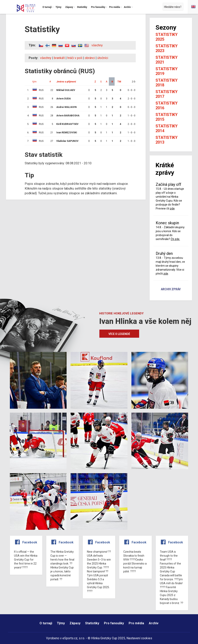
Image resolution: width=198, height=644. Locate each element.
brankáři (59, 58)
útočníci (103, 58)
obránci (90, 58)
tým (34, 82)
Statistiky (92, 623)
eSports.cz (70, 638)
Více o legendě (119, 334)
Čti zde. (175, 239)
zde (172, 208)
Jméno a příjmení (66, 82)
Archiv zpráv (171, 289)
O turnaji (46, 623)
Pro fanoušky (114, 623)
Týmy (61, 623)
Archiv (154, 623)
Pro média (136, 623)
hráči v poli (75, 58)
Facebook (30, 542)
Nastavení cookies (139, 638)
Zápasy (75, 623)
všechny (97, 45)
